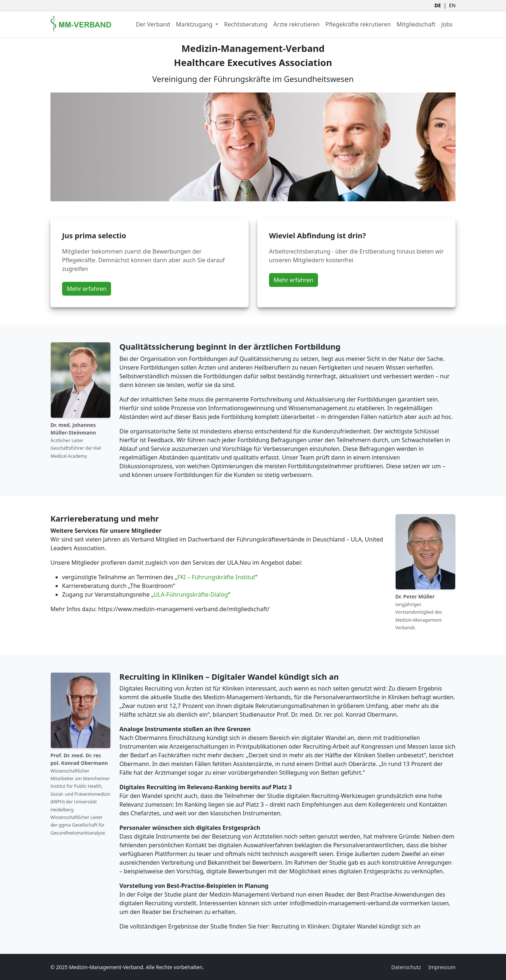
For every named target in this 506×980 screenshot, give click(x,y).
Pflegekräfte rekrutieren (358, 24)
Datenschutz (406, 967)
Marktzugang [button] (195, 24)
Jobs (447, 24)
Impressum (442, 967)
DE (438, 5)
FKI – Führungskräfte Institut (216, 577)
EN (452, 5)
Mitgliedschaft (416, 24)
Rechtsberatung (246, 24)
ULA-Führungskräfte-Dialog (191, 594)
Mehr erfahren (87, 289)
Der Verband (153, 24)
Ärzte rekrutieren (297, 24)
